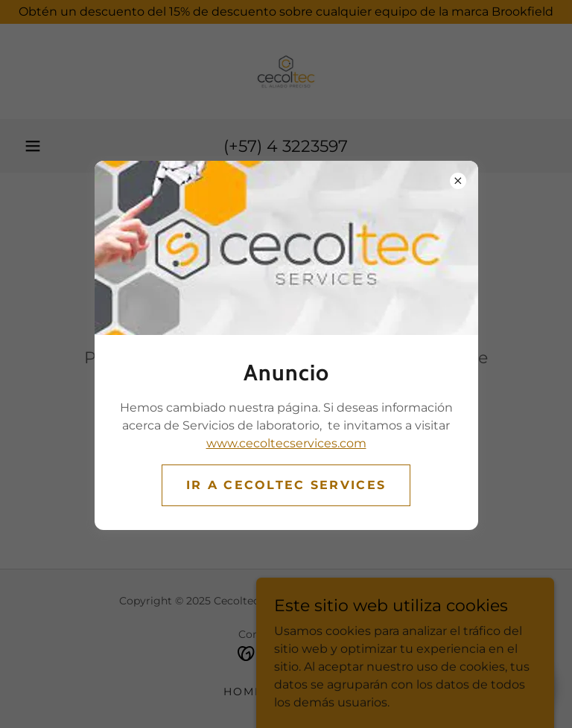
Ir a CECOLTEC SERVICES (286, 485)
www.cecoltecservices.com (286, 443)
